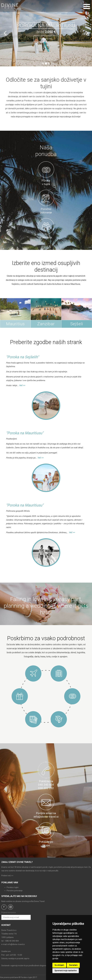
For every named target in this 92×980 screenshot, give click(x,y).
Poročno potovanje (15, 891)
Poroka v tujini (13, 887)
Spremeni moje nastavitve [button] (66, 971)
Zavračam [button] (73, 965)
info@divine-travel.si (16, 944)
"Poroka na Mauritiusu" (25, 433)
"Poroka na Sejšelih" (22, 357)
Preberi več (46, 39)
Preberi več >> (7, 876)
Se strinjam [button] (59, 965)
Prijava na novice (8, 912)
